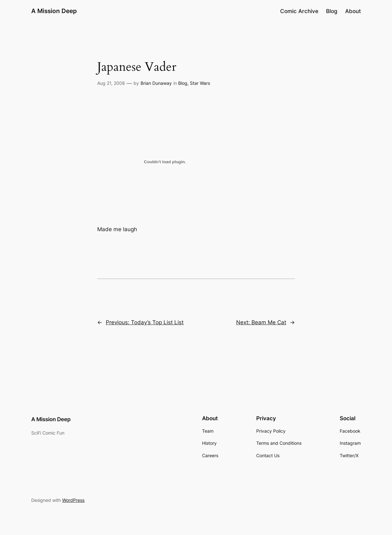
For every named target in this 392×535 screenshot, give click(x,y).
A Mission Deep (54, 11)
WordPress (73, 500)
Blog (183, 83)
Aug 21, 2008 (111, 83)
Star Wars (200, 83)
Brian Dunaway (156, 83)
